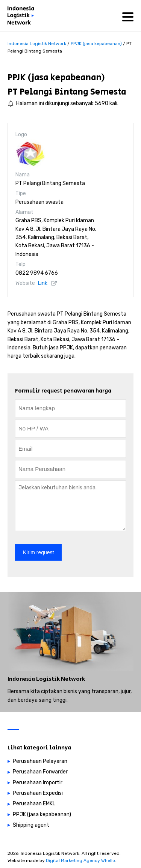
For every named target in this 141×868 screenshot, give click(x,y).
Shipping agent (31, 825)
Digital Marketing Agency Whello (80, 860)
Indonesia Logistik (34, 679)
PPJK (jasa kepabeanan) (56, 77)
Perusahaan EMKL (34, 804)
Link (43, 283)
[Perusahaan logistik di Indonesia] (23, 17)
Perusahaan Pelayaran (40, 761)
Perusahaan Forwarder (40, 772)
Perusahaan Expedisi (38, 793)
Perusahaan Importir (38, 783)
